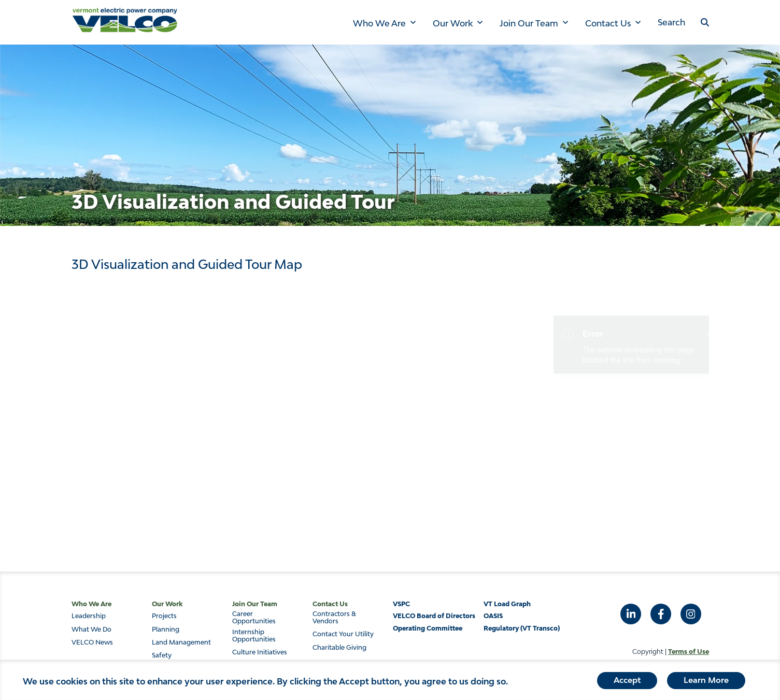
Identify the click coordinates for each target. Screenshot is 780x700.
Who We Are (379, 23)
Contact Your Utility (343, 634)
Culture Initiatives (260, 652)
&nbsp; (390, 402)
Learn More (706, 682)
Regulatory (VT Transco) (522, 628)
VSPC (401, 604)
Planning (166, 630)
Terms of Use (689, 652)
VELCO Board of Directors (434, 616)
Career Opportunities (254, 618)
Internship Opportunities (254, 636)
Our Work (453, 23)
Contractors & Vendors (334, 618)
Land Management (181, 642)
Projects (164, 616)
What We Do (91, 630)
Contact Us (608, 23)
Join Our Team (529, 23)
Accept (627, 682)
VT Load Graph (507, 604)
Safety (162, 655)
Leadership (89, 616)
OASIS (493, 616)
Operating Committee (428, 628)
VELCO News (92, 642)
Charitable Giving (339, 648)
